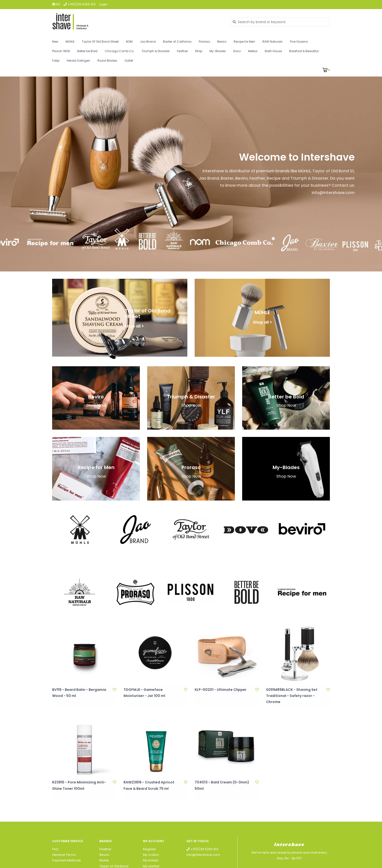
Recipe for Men (244, 42)
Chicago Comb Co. (119, 51)
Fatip (56, 61)
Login (103, 4)
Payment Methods (67, 860)
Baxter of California (177, 42)
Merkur (253, 51)
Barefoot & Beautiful (304, 51)
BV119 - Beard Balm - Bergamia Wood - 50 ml (79, 693)
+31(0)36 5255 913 (202, 849)
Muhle (104, 860)
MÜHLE (70, 42)
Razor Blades (107, 61)
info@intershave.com (203, 855)
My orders (151, 855)
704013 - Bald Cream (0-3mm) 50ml (222, 785)
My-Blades (218, 51)
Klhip (199, 51)
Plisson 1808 (61, 51)
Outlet (129, 61)
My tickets (151, 860)
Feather (182, 51)
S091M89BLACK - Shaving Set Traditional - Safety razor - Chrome (292, 696)
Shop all (133, 326)
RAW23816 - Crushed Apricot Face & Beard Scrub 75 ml (149, 785)
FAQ (55, 849)
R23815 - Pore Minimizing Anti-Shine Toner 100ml (79, 785)
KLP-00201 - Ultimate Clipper (221, 690)
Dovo (237, 51)
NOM (129, 42)
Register (150, 849)
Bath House (273, 51)
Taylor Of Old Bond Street (100, 42)
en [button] (56, 4)
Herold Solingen (78, 61)
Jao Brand (148, 42)
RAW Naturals (272, 42)
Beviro (222, 42)
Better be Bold (87, 51)
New (55, 42)
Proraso (204, 42)
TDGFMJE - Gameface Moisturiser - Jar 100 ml (144, 693)
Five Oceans (299, 42)
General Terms (64, 855)
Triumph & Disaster (156, 51)
